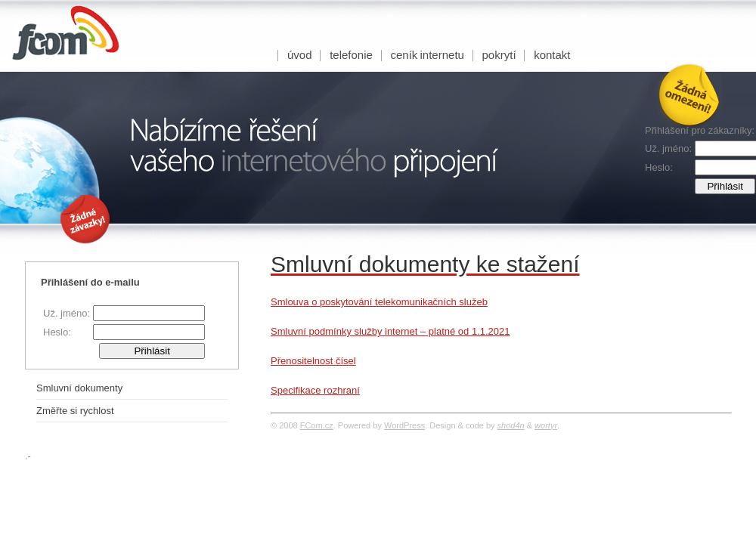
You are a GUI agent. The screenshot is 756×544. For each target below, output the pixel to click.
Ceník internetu (428, 55)
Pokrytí (499, 55)
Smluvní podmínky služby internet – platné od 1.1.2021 (390, 331)
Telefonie (351, 55)
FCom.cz (317, 425)
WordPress (404, 425)
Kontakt (552, 55)
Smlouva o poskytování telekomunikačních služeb (379, 302)
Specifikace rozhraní (315, 390)
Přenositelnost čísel (313, 361)
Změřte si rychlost (75, 411)
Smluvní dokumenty (79, 388)
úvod (300, 55)
